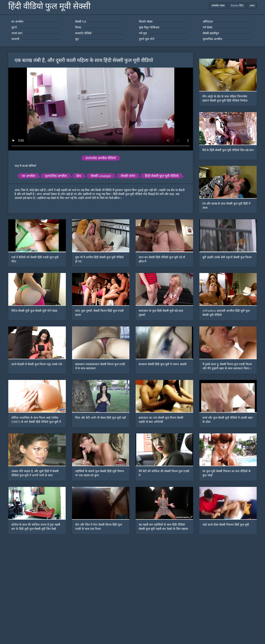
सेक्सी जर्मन (128, 176)
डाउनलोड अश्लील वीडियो (101, 158)
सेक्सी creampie (101, 176)
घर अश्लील (29, 176)
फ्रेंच (79, 176)
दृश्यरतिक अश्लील (56, 176)
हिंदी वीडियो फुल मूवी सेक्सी (49, 6)
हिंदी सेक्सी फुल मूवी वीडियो (162, 176)
